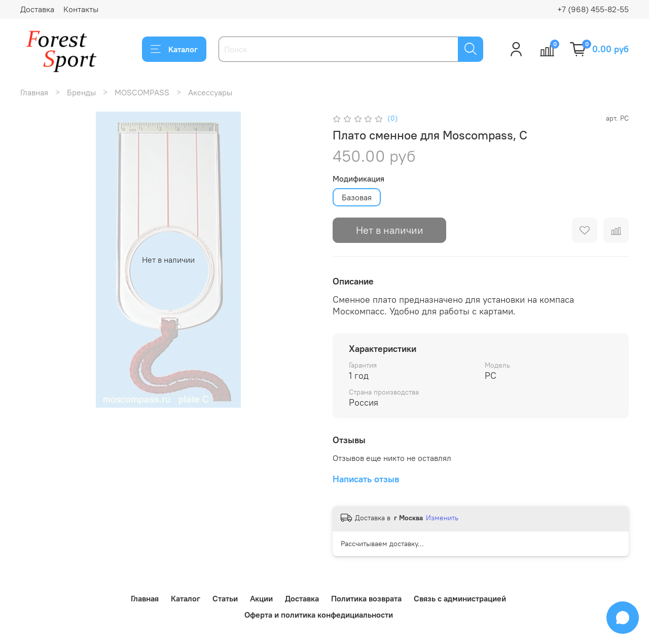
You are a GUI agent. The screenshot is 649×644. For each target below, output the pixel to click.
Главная (34, 92)
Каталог (174, 49)
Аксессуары (210, 92)
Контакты (81, 9)
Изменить (442, 518)
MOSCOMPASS (142, 92)
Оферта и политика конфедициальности (319, 615)
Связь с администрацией (460, 598)
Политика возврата (366, 598)
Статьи (225, 598)
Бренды (81, 92)
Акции (261, 598)
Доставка (37, 9)
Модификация (358, 179)
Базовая (357, 197)
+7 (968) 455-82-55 (593, 9)
